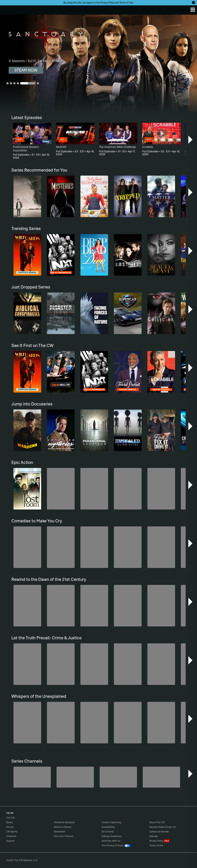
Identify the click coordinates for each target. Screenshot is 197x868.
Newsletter (60, 832)
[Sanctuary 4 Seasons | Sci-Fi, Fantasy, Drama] (98, 64)
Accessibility (108, 827)
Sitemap (154, 836)
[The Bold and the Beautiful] (32, 777)
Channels (11, 836)
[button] (191, 140)
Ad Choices (108, 832)
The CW (7, 9)
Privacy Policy (107, 3)
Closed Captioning (111, 822)
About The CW (157, 822)
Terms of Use (126, 3)
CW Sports (12, 832)
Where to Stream (63, 827)
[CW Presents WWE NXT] (161, 777)
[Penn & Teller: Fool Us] (75, 777)
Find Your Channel (64, 836)
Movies (10, 827)
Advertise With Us (111, 841)
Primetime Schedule (64, 822)
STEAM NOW (26, 70)
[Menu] (193, 10)
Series (9, 822)
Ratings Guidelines (111, 836)
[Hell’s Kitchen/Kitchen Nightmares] (118, 777)
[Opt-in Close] (194, 3)
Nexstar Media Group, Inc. (163, 827)
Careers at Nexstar (159, 832)
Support (10, 841)
